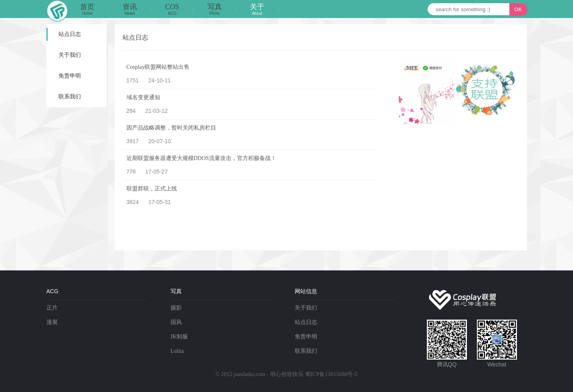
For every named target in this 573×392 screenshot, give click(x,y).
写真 (215, 10)
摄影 (176, 308)
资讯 (130, 10)
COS (172, 10)
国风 (176, 322)
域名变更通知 (143, 97)
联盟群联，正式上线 (152, 189)
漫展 (52, 322)
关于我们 (70, 55)
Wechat (497, 364)
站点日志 (70, 34)
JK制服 (179, 337)
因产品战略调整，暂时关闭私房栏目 (171, 128)
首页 (87, 10)
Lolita (177, 351)
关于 (257, 10)
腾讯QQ (447, 364)
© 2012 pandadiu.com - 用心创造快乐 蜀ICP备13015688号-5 (286, 374)
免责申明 (70, 76)
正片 (52, 308)
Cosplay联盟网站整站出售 (158, 67)
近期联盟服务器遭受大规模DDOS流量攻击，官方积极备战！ (201, 158)
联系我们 (70, 97)
